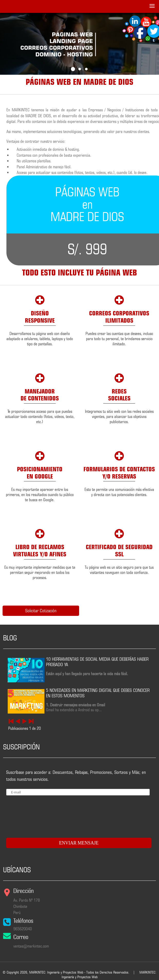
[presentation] (36, 815)
